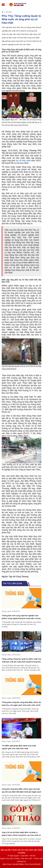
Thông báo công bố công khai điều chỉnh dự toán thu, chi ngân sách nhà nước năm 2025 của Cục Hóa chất (21, 704)
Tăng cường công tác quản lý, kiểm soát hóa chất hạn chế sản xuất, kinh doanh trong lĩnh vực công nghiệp (21, 660)
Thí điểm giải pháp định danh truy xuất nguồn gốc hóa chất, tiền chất (19, 747)
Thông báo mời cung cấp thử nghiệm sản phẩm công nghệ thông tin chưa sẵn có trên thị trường (21, 617)
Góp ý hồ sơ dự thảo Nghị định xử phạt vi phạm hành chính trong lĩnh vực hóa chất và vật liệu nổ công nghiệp (21, 834)
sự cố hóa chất (23, 160)
